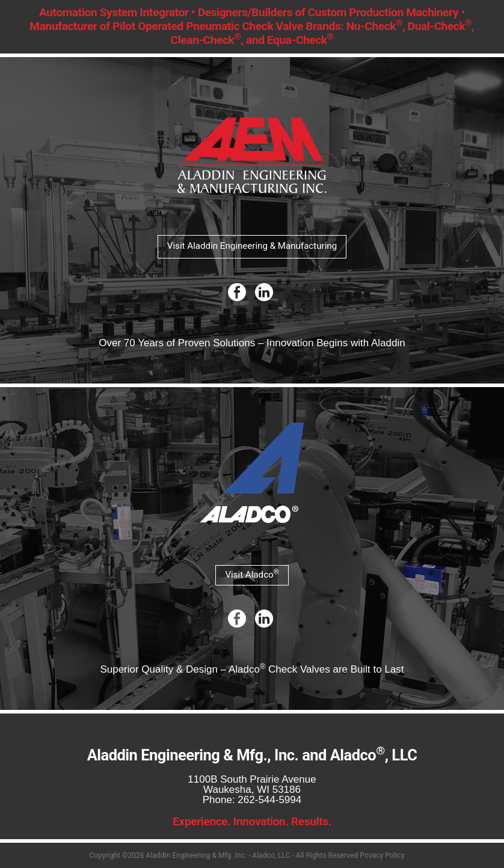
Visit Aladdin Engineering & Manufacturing (252, 246)
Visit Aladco (252, 574)
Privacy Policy (382, 855)
